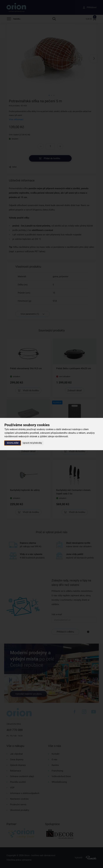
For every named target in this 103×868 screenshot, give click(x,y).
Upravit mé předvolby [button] (32, 443)
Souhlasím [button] (13, 443)
